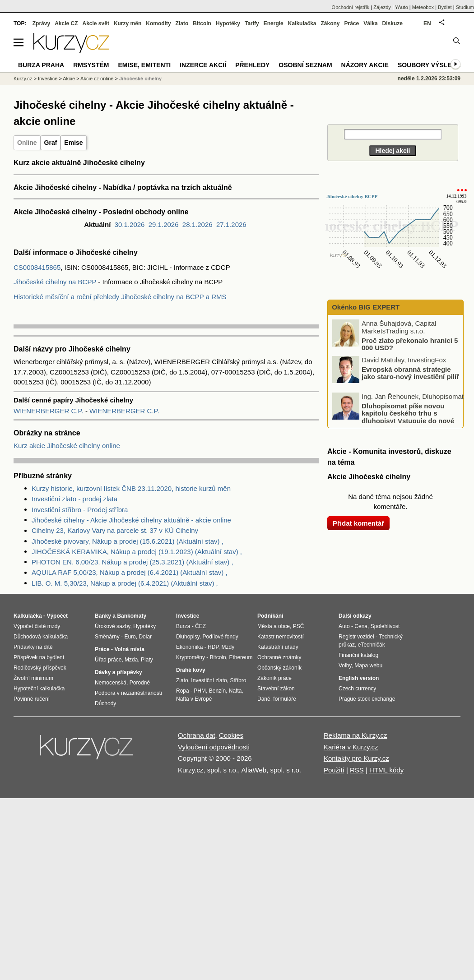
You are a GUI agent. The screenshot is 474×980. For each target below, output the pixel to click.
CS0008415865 (37, 267)
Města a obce (274, 626)
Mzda (131, 660)
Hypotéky (228, 23)
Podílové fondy (220, 637)
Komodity (158, 23)
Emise (73, 143)
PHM (200, 691)
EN (427, 23)
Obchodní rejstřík (351, 7)
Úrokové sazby (112, 626)
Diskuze (393, 23)
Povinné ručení (32, 699)
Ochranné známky (279, 657)
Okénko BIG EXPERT (365, 307)
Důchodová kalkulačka (41, 637)
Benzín (217, 691)
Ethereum (241, 657)
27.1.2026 (231, 224)
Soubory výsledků (432, 65)
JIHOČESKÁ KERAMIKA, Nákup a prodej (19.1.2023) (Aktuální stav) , (137, 552)
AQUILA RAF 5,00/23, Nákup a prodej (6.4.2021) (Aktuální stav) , (130, 572)
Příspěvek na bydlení (39, 657)
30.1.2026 (130, 224)
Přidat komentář (358, 523)
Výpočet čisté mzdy (37, 626)
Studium (465, 7)
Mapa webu (368, 666)
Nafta (235, 691)
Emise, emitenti (145, 65)
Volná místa (129, 649)
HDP (213, 647)
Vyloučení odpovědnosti (214, 747)
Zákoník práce (274, 678)
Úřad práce (108, 660)
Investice (48, 79)
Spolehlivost (385, 626)
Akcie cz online (97, 79)
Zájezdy (382, 7)
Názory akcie (365, 65)
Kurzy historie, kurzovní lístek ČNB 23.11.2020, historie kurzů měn (131, 488)
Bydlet (445, 7)
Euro (130, 637)
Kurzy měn (128, 23)
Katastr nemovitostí (281, 637)
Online (27, 143)
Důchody (105, 703)
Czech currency (357, 689)
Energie (274, 23)
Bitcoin (202, 23)
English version (359, 678)
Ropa (183, 691)
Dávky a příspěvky (118, 672)
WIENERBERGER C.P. (49, 411)
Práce (352, 23)
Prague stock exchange (367, 699)
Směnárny (107, 637)
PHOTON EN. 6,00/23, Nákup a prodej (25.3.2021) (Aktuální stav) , (132, 562)
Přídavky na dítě (33, 647)
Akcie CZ (66, 23)
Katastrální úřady (278, 647)
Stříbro (238, 680)
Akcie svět (96, 23)
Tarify (252, 23)
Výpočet (57, 616)
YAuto (402, 7)
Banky (103, 616)
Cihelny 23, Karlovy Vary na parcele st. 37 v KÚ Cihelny (115, 530)
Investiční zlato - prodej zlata (74, 499)
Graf (51, 143)
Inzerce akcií (203, 65)
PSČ (299, 626)
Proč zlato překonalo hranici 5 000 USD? (410, 344)
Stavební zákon (276, 689)
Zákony (330, 23)
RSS (357, 770)
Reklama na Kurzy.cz (355, 735)
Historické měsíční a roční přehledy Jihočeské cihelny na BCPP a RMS (120, 297)
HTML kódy (386, 770)
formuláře (285, 699)
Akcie (69, 79)
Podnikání (270, 616)
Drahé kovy (191, 670)
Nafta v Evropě (194, 699)
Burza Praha (41, 65)
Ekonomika (189, 647)
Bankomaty (132, 616)
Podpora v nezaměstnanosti (128, 693)
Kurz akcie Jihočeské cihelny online (67, 446)
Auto (344, 626)
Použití (334, 770)
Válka (370, 23)
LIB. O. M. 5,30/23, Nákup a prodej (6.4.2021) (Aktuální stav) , (125, 583)
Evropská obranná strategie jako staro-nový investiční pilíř (410, 373)
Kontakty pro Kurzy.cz (356, 758)
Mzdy (228, 647)
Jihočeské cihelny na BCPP (55, 282)
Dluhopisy (188, 637)
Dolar (145, 637)
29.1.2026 (164, 224)
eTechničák (372, 645)
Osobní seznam (305, 65)
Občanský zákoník (279, 668)
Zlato (182, 23)
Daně (264, 699)
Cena (361, 626)
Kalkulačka (302, 23)
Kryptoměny (191, 657)
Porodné (140, 683)
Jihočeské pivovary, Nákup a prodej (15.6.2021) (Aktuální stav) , (128, 541)
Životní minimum (33, 678)
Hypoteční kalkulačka (39, 689)
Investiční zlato (209, 680)
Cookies (231, 735)
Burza (183, 626)
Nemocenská (111, 683)
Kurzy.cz (23, 79)
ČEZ (200, 626)
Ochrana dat (197, 735)
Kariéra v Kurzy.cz (351, 747)
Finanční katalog (358, 655)
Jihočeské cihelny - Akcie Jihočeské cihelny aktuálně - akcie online (131, 520)
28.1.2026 (197, 224)
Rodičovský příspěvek (40, 668)
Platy (147, 660)
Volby (345, 666)
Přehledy (252, 65)
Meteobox (423, 7)
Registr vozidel (356, 637)
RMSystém (91, 65)
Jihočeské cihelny (140, 79)
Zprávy (41, 23)
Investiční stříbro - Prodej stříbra (80, 510)
